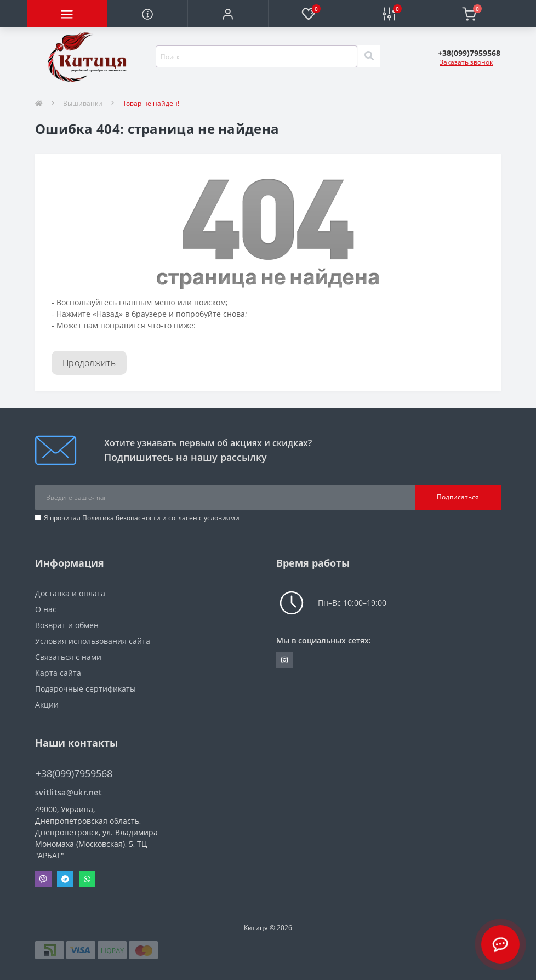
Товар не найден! (151, 103)
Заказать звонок (466, 62)
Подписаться (458, 497)
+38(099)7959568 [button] (74, 774)
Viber (43, 879)
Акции (47, 705)
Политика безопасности (121, 518)
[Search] (369, 56)
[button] (228, 14)
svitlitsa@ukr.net (69, 792)
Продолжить (89, 363)
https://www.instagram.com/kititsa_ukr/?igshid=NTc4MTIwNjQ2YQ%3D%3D (284, 660)
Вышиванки (83, 103)
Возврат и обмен (67, 625)
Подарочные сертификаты (85, 689)
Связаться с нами (68, 657)
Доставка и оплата (70, 593)
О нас (46, 609)
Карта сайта (58, 673)
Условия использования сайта (93, 641)
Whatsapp (87, 879)
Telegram (65, 879)
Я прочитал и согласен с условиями (142, 518)
